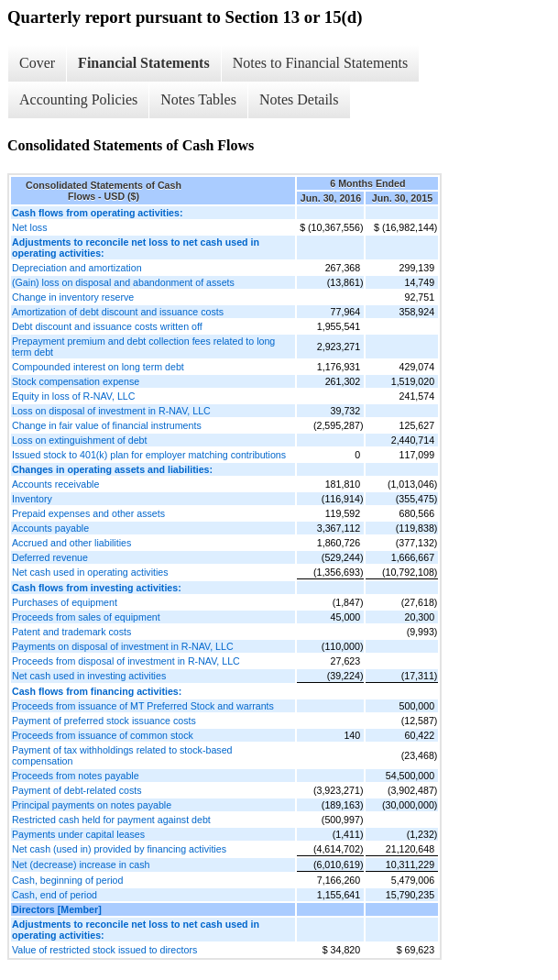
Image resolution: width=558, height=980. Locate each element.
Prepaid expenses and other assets (88, 513)
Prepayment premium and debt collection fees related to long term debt (143, 347)
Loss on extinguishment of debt (80, 440)
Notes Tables (198, 99)
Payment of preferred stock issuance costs (104, 721)
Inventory (32, 499)
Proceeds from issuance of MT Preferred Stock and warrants (143, 706)
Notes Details (299, 99)
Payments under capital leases (78, 834)
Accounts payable (50, 528)
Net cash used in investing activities (89, 676)
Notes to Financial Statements (321, 63)
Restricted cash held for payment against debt (111, 820)
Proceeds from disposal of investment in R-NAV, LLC (126, 661)
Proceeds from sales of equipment (86, 617)
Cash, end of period (55, 895)
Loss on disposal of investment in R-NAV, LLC (111, 411)
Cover (37, 63)
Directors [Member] (57, 909)
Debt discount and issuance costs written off (107, 326)
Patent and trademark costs (71, 632)
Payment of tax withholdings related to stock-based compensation (122, 755)
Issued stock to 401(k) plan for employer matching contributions (149, 455)
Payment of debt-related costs (77, 790)
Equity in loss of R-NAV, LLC (73, 396)
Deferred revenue (50, 557)
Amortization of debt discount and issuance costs (118, 312)
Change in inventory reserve (73, 297)
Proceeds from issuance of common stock (103, 735)
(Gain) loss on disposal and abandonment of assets (123, 282)
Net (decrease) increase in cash (81, 864)
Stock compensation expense (76, 381)
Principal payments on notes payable (92, 805)
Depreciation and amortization (77, 268)
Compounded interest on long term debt (98, 367)
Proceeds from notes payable (76, 776)
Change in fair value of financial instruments (107, 425)
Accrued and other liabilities (71, 543)
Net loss (30, 227)
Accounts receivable (55, 484)
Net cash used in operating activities (90, 572)
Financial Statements (144, 63)
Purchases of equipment (65, 602)
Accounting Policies (78, 99)
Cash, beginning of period (67, 880)
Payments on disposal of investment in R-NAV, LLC (123, 646)
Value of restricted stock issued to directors (104, 950)
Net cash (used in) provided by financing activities (119, 849)
